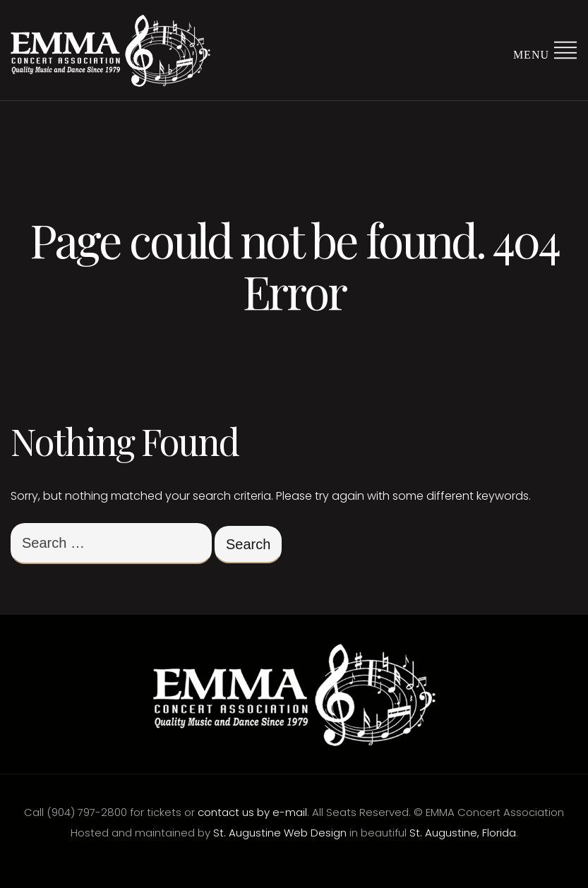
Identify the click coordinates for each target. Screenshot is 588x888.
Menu (545, 49)
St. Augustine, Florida (463, 833)
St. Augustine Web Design (280, 833)
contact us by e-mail (252, 812)
